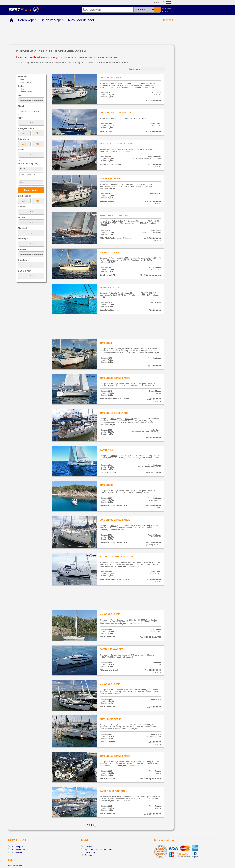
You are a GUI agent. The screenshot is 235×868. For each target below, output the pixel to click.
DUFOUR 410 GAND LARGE (114, 413)
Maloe (113, 258)
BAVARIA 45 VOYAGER (111, 649)
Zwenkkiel (129, 419)
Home (11, 21)
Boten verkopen (52, 20)
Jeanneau (114, 562)
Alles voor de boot (81, 20)
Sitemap (88, 855)
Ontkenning (90, 852)
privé (22, 80)
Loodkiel (128, 83)
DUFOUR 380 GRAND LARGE (115, 378)
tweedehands (26, 91)
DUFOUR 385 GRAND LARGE (115, 520)
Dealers (167, 20)
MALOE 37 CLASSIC (110, 252)
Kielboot (128, 349)
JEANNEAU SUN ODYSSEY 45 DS (117, 557)
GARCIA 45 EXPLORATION (113, 791)
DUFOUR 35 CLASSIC (111, 78)
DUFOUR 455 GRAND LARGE (115, 756)
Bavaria (114, 184)
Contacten (89, 847)
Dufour (113, 83)
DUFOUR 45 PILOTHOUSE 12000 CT (118, 113)
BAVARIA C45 (107, 450)
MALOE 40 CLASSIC (110, 614)
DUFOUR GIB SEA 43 (110, 719)
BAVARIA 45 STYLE (110, 287)
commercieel (26, 82)
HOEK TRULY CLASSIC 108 (114, 215)
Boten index (17, 852)
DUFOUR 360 (106, 485)
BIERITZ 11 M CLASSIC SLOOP (116, 144)
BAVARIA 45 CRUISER (111, 179)
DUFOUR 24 (106, 343)
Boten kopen (27, 20)
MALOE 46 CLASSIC (110, 684)
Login (156, 2)
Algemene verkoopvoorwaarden (98, 850)
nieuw (23, 89)
